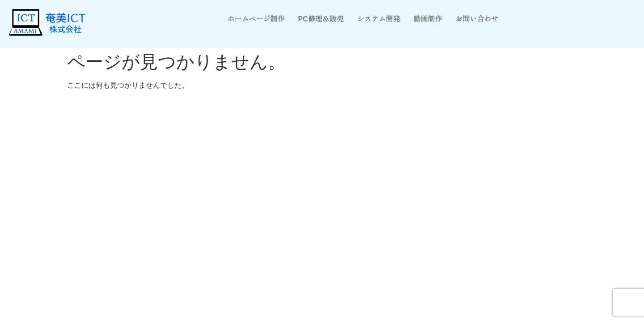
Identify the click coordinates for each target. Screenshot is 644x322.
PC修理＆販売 (321, 19)
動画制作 (428, 19)
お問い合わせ (477, 19)
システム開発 (379, 19)
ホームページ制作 (256, 19)
